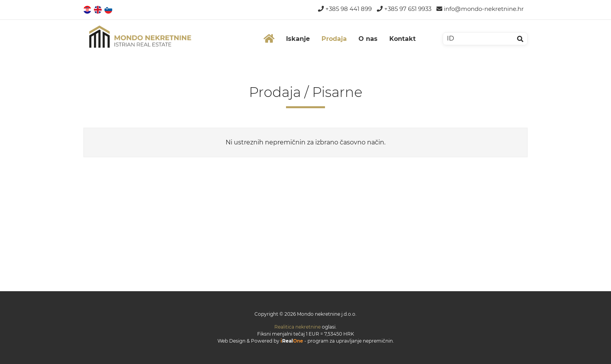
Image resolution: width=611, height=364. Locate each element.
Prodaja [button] (334, 39)
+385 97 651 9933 (404, 9)
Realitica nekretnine (298, 327)
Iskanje (298, 39)
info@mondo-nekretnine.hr (480, 9)
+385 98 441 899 (345, 9)
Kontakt (403, 39)
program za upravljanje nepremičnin (350, 341)
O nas (368, 39)
